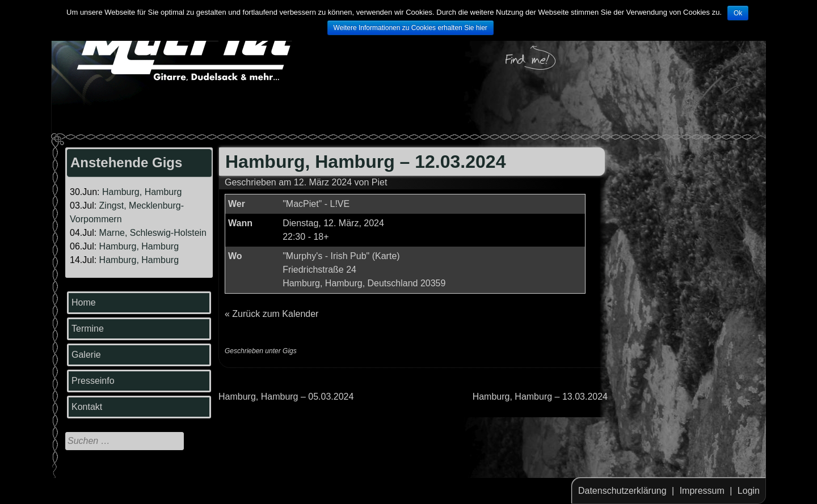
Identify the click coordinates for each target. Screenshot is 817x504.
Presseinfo (93, 381)
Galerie (86, 355)
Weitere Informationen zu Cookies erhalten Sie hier (410, 28)
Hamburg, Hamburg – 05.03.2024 (286, 397)
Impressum (702, 491)
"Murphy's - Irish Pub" (326, 256)
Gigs (290, 351)
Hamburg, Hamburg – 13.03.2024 (540, 397)
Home (84, 302)
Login (749, 491)
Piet (380, 182)
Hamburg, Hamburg (142, 192)
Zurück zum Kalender (275, 314)
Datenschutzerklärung (622, 491)
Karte (386, 256)
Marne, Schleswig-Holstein (153, 233)
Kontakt (87, 407)
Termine (88, 329)
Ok (738, 13)
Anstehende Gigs (126, 162)
